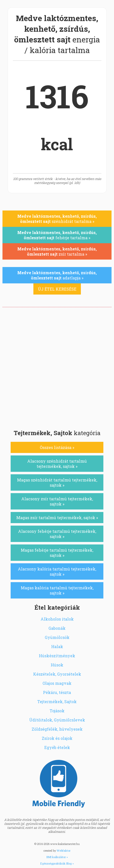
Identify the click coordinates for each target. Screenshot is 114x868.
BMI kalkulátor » (57, 857)
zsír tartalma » (57, 251)
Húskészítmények (57, 656)
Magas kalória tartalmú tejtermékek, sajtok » (57, 590)
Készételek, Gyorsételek (57, 674)
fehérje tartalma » (57, 235)
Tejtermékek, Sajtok (57, 702)
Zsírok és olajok (57, 738)
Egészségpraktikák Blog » (57, 863)
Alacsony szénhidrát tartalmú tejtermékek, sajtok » (57, 464)
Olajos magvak (57, 683)
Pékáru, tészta (57, 692)
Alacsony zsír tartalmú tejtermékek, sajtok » (57, 501)
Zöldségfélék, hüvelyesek (57, 729)
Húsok (57, 665)
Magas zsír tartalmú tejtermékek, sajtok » (57, 518)
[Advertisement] (57, 367)
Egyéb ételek (57, 747)
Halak (57, 646)
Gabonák (57, 628)
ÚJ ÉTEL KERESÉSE (57, 289)
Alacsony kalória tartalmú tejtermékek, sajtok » (57, 571)
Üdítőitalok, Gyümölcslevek (57, 720)
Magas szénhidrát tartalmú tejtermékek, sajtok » (57, 482)
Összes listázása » (57, 447)
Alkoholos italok (57, 619)
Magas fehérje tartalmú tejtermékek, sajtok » (57, 553)
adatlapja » (57, 275)
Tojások (57, 711)
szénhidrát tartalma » (57, 219)
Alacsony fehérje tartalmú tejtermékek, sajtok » (57, 534)
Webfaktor (64, 851)
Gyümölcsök (57, 637)
